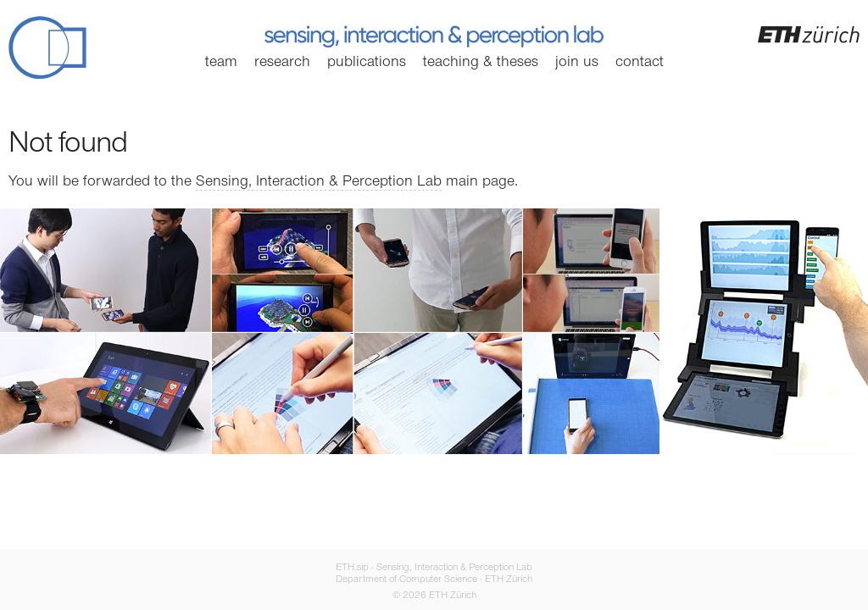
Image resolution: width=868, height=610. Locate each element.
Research (282, 63)
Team (221, 63)
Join (577, 63)
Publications (367, 63)
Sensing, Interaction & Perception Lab (319, 182)
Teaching (481, 63)
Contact (640, 63)
